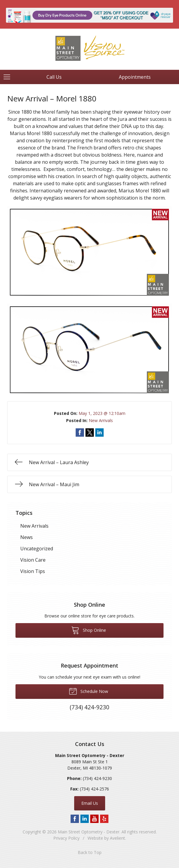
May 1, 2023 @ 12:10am (102, 413)
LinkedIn (85, 819)
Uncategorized (37, 549)
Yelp (104, 819)
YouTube (94, 819)
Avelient (117, 838)
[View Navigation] (9, 77)
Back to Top (90, 852)
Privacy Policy (66, 838)
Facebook (75, 819)
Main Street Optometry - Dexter (89, 832)
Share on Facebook (80, 433)
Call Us (54, 77)
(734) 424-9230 (97, 778)
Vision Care (33, 560)
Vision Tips (33, 571)
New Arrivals (101, 420)
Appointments (135, 77)
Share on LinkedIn (99, 433)
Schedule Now (88, 691)
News (27, 537)
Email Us (90, 803)
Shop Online (89, 630)
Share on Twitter (90, 433)
